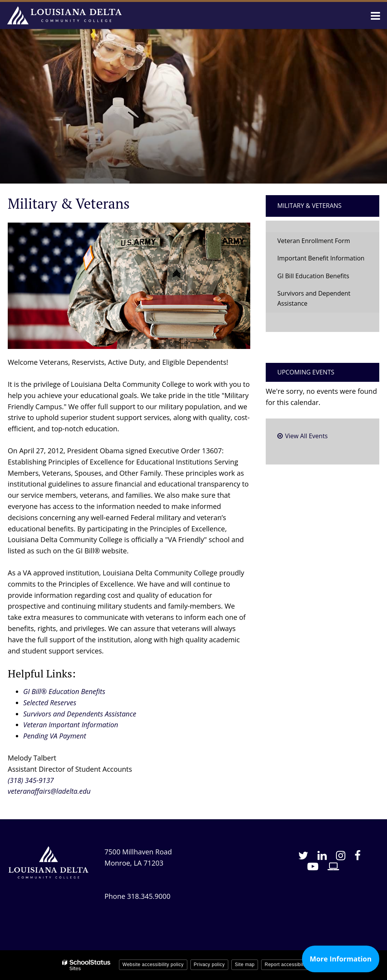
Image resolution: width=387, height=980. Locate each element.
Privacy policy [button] (209, 965)
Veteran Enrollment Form (314, 241)
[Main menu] (375, 15)
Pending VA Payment (55, 736)
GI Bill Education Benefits (313, 276)
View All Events (306, 436)
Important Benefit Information (321, 258)
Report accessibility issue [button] (293, 965)
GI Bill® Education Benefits (64, 691)
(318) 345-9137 (31, 780)
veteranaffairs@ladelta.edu (49, 791)
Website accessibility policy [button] (153, 965)
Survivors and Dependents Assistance (80, 714)
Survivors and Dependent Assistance (314, 298)
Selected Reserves (50, 703)
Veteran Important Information (71, 725)
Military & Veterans (309, 206)
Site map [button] (245, 965)
